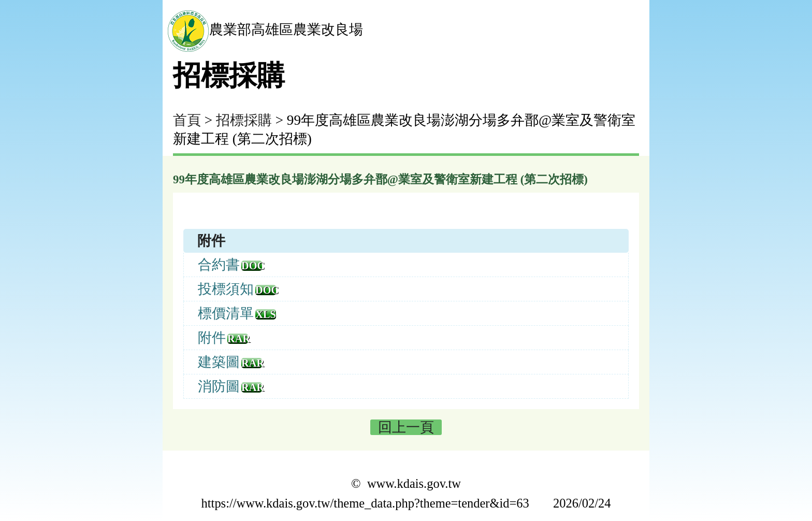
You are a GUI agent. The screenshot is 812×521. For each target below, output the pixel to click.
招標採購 (244, 120)
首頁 (187, 120)
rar (238, 339)
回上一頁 (406, 427)
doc (252, 266)
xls (266, 314)
